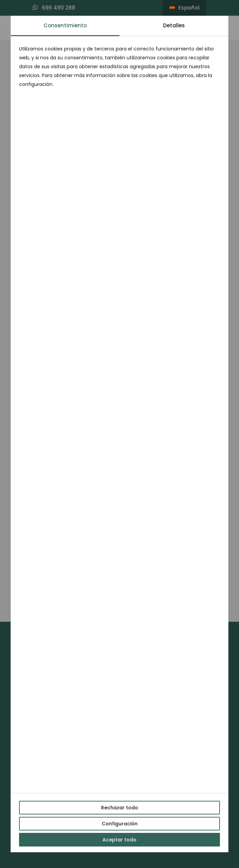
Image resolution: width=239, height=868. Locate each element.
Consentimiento (65, 25)
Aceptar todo (119, 840)
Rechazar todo (120, 808)
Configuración (120, 824)
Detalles (174, 25)
